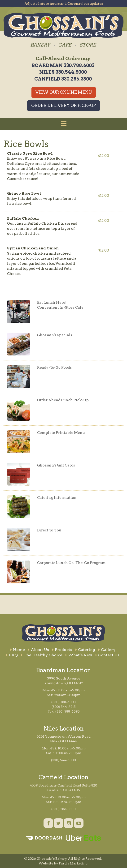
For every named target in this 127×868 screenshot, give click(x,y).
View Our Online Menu (64, 92)
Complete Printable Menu (61, 433)
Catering (85, 650)
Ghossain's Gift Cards (56, 465)
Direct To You (49, 530)
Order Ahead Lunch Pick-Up (63, 400)
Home (18, 650)
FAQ (12, 655)
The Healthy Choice (42, 655)
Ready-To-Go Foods (54, 368)
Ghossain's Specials (55, 335)
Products (62, 650)
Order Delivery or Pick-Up (63, 105)
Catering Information (57, 498)
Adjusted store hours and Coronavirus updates (64, 4)
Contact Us (107, 655)
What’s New (79, 655)
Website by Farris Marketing (63, 863)
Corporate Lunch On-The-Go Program (71, 563)
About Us (39, 650)
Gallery (107, 650)
